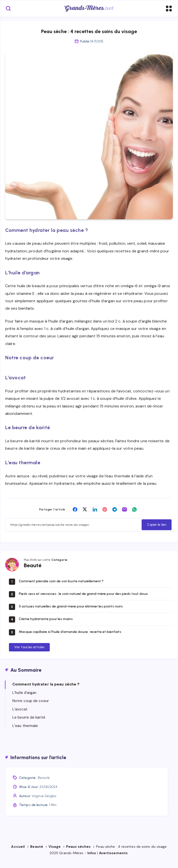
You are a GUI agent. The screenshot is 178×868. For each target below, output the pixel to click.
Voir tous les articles (29, 654)
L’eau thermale (25, 732)
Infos (92, 860)
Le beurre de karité (29, 724)
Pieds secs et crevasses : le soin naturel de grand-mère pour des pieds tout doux (83, 600)
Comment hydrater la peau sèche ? (46, 691)
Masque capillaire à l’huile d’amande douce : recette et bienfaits (70, 638)
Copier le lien (157, 531)
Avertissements (114, 860)
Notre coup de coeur (31, 707)
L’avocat (20, 716)
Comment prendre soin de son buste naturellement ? (61, 588)
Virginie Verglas (44, 802)
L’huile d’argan (25, 699)
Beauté (44, 784)
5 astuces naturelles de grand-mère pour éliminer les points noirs (71, 613)
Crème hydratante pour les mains (46, 626)
